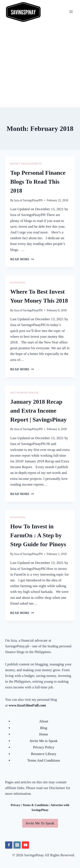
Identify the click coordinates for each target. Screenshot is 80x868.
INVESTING (18, 283)
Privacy (16, 805)
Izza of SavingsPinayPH (28, 200)
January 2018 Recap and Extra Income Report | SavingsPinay (38, 411)
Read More (22, 259)
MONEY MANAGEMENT (26, 164)
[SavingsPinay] (23, 12)
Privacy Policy (44, 747)
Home (44, 734)
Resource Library (44, 754)
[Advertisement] (40, 65)
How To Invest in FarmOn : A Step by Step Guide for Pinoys (38, 535)
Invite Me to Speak (44, 741)
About (44, 721)
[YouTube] (25, 845)
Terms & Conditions (36, 805)
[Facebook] (9, 845)
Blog (44, 728)
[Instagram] (17, 845)
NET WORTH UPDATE (25, 393)
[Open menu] (71, 12)
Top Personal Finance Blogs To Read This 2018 (38, 182)
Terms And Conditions (44, 760)
